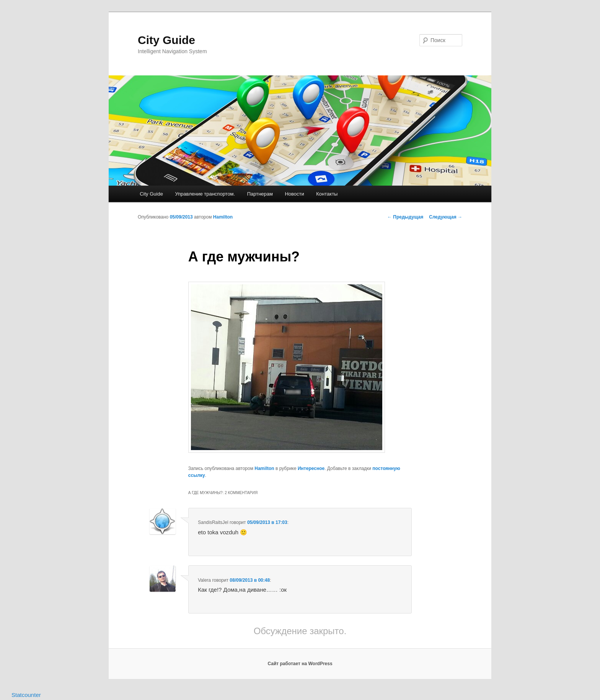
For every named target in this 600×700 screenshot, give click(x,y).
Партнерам (260, 194)
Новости (294, 194)
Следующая (446, 217)
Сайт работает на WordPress (300, 664)
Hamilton (223, 217)
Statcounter (26, 695)
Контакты (327, 194)
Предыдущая (405, 217)
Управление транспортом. (205, 194)
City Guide (166, 40)
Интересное (311, 468)
